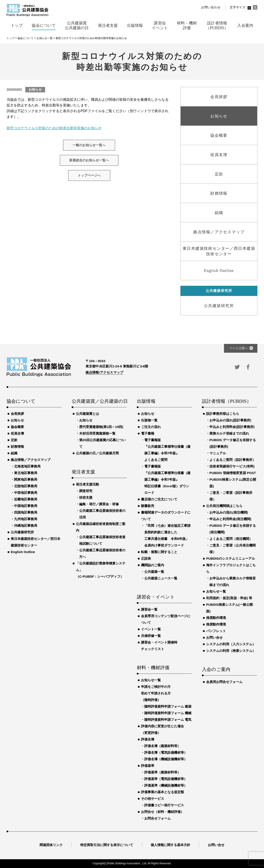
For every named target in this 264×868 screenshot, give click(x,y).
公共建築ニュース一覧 (161, 578)
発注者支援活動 (87, 484)
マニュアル (218, 453)
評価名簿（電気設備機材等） (166, 752)
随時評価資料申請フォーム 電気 (168, 720)
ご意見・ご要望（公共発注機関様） (233, 549)
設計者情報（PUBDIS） (227, 401)
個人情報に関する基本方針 (170, 845)
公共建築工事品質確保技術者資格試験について (102, 540)
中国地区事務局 (26, 506)
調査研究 (86, 491)
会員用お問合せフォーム (224, 682)
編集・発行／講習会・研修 (99, 504)
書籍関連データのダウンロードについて (166, 516)
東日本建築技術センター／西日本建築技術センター (36, 542)
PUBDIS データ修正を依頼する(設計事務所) (233, 443)
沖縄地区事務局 (26, 526)
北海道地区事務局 (27, 466)
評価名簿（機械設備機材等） (166, 759)
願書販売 (148, 506)
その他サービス (153, 799)
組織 (14, 453)
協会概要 (17, 427)
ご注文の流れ (151, 427)
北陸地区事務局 (26, 486)
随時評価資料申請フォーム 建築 (168, 706)
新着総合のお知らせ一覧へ (89, 160)
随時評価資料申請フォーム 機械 (168, 713)
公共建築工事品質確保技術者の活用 (102, 514)
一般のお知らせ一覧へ (89, 145)
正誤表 (146, 558)
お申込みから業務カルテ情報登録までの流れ (233, 581)
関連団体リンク (51, 845)
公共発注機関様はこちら (224, 506)
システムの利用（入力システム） (231, 644)
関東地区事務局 (26, 479)
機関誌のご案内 (153, 565)
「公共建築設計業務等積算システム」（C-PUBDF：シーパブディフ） (101, 570)
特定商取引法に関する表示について (107, 845)
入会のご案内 (216, 670)
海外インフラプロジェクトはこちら (231, 568)
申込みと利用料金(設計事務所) (232, 427)
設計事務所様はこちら (223, 414)
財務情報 (17, 447)
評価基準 (148, 766)
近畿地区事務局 (26, 499)
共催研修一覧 (151, 636)
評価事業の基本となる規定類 (162, 792)
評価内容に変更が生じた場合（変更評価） (162, 729)
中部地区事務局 (26, 493)
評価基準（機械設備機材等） (166, 785)
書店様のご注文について (159, 499)
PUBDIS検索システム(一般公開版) (229, 608)
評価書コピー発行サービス (164, 805)
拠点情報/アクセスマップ (104, 372)
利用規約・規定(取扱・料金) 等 (229, 598)
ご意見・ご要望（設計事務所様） (231, 496)
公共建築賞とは (87, 414)
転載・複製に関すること (159, 552)
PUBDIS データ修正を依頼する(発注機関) (233, 529)
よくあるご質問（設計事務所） (233, 460)
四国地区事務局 (26, 512)
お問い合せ (214, 637)
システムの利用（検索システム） (231, 651)
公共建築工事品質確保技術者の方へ (102, 553)
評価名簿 (148, 739)
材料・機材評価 (153, 668)
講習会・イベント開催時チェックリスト (159, 646)
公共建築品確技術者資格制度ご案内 (101, 527)
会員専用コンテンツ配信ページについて (166, 619)
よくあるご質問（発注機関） (231, 539)
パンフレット (216, 631)
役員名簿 (17, 433)
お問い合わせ (211, 7)
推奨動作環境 (216, 618)
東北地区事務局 (26, 473)
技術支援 (86, 497)
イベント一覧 (151, 629)
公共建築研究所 (22, 532)
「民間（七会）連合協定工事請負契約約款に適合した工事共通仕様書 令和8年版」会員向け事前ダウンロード (167, 535)
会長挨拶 (17, 414)
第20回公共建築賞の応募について (103, 443)
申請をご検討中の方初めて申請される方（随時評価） (156, 693)
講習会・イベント (156, 597)
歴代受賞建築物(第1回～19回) (101, 427)
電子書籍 (148, 433)
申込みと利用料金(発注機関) (230, 519)
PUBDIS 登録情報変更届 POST (233, 473)
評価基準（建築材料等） (162, 772)
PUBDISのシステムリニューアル (231, 558)
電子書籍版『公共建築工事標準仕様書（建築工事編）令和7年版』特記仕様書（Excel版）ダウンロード (167, 479)
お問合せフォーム (158, 818)
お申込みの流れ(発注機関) (229, 512)
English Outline (23, 552)
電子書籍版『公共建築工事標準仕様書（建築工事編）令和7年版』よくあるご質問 (167, 450)
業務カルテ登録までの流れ (229, 433)
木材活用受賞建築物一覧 (97, 433)
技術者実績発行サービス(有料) (232, 466)
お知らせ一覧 (151, 680)
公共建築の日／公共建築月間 (97, 453)
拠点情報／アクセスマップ (31, 460)
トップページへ (89, 175)
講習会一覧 (149, 609)
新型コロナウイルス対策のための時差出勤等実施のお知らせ (54, 128)
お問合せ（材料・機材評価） (162, 812)
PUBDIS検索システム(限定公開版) (233, 483)
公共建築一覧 (154, 572)
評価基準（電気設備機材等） (166, 779)
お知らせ (17, 420)
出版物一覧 (149, 420)
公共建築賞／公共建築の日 (99, 401)
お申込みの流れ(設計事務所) (230, 420)
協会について (21, 401)
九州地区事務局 (26, 519)
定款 (14, 440)
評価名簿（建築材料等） (162, 746)
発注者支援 (83, 472)
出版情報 (146, 401)
